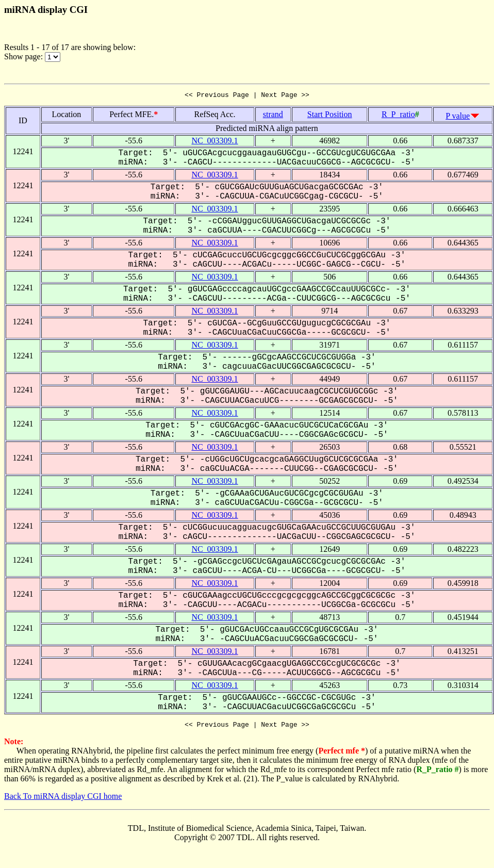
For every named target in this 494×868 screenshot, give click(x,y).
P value (458, 117)
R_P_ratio (398, 116)
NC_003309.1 (215, 142)
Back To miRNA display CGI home (63, 799)
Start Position (330, 116)
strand (273, 116)
